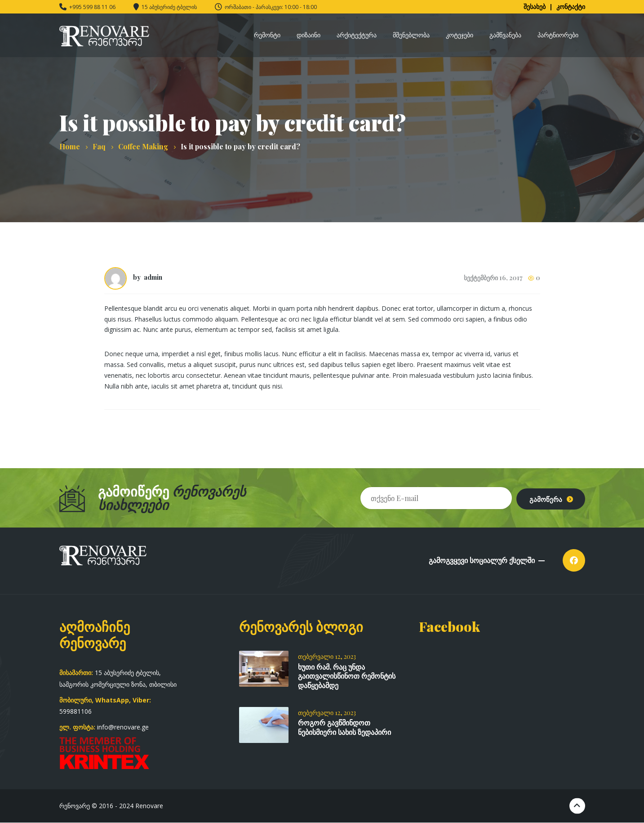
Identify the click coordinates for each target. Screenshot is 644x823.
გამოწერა (542, 498)
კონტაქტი (571, 7)
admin (153, 277)
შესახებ (535, 7)
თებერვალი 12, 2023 (327, 656)
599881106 (76, 711)
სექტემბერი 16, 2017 (493, 278)
